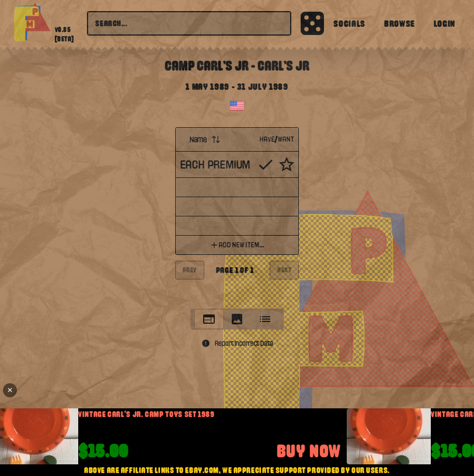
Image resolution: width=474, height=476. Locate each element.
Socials (349, 23)
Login (445, 23)
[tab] (209, 319)
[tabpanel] (237, 214)
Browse (400, 23)
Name (205, 139)
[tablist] (237, 319)
